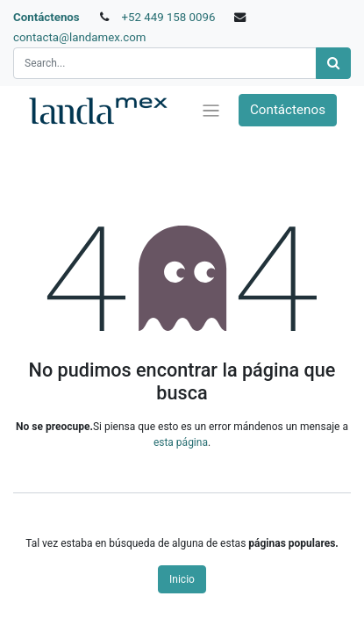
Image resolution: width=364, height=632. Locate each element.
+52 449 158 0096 (168, 17)
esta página (181, 442)
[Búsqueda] (333, 64)
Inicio (182, 579)
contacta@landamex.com (80, 37)
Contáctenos (46, 17)
